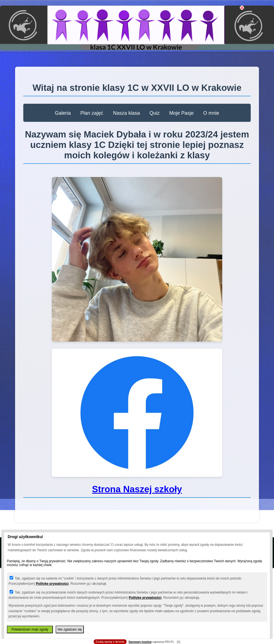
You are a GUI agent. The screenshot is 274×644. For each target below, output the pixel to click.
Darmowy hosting (140, 642)
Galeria (63, 113)
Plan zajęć (92, 113)
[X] (178, 642)
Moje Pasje (182, 113)
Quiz (155, 113)
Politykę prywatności (52, 584)
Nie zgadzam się (70, 629)
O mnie (211, 113)
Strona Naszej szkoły (137, 489)
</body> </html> (137, 27)
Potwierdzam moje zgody (30, 629)
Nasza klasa (127, 113)
